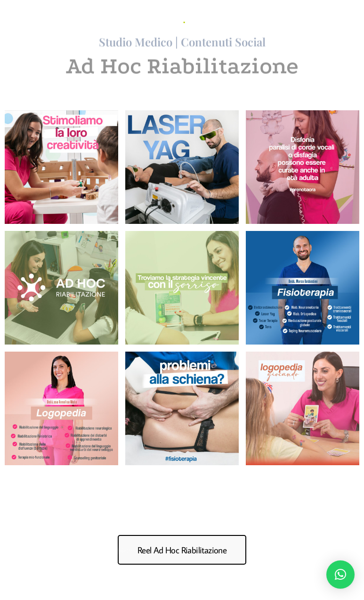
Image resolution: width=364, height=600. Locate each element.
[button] (340, 575)
